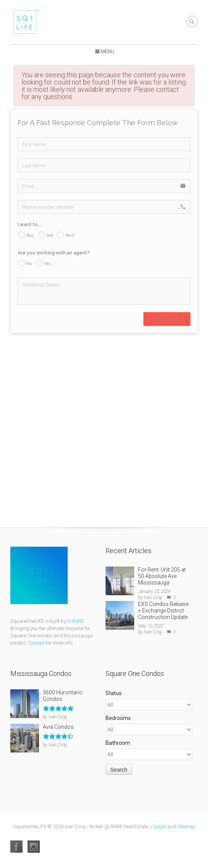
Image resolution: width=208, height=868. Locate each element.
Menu (107, 51)
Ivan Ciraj (153, 598)
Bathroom (118, 743)
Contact (36, 643)
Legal (160, 826)
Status (114, 693)
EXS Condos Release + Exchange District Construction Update (163, 611)
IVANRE (76, 621)
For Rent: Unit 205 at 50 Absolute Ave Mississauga (162, 576)
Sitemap (186, 826)
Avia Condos (58, 727)
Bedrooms (118, 718)
